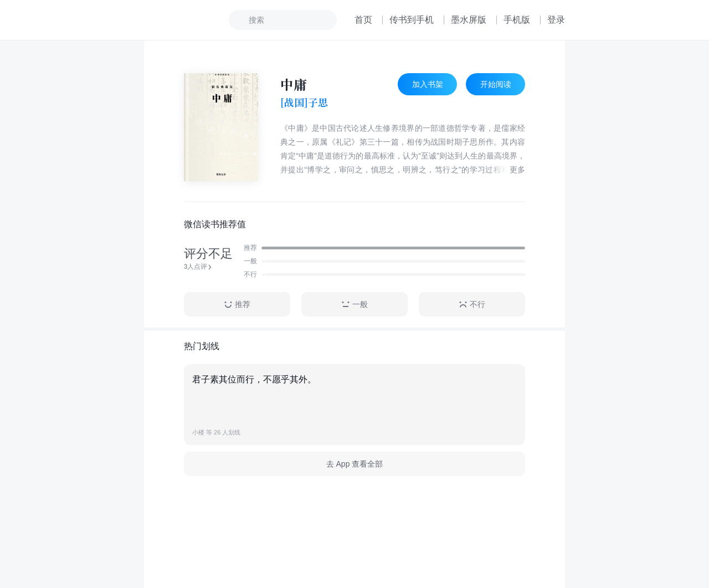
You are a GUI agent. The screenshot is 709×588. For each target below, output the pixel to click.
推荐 (237, 305)
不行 (472, 305)
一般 (354, 305)
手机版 (517, 20)
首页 (363, 20)
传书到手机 (412, 20)
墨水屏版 (469, 20)
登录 (556, 20)
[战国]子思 (304, 103)
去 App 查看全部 (355, 464)
